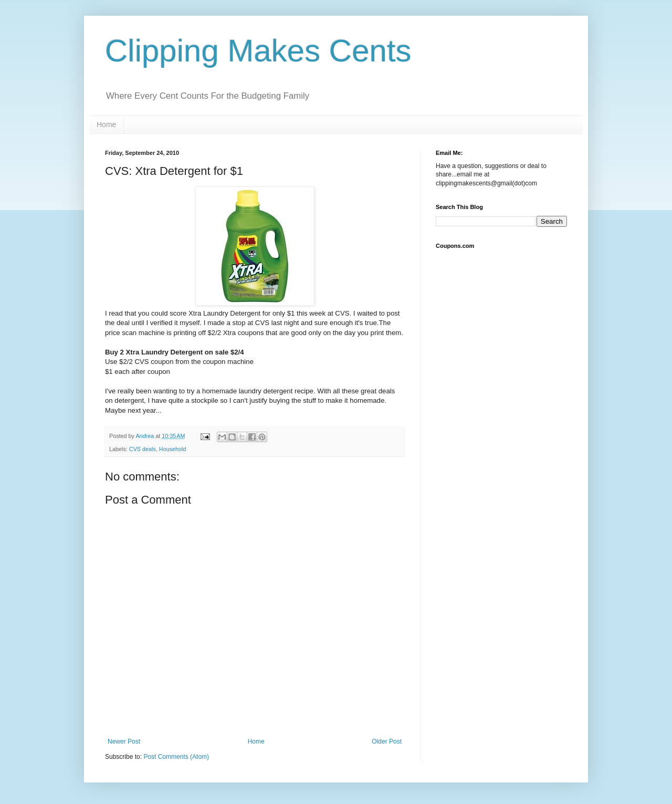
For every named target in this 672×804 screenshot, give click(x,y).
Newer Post (124, 742)
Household (173, 449)
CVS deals (143, 449)
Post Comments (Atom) (176, 757)
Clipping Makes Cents (258, 51)
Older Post (387, 742)
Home (106, 124)
